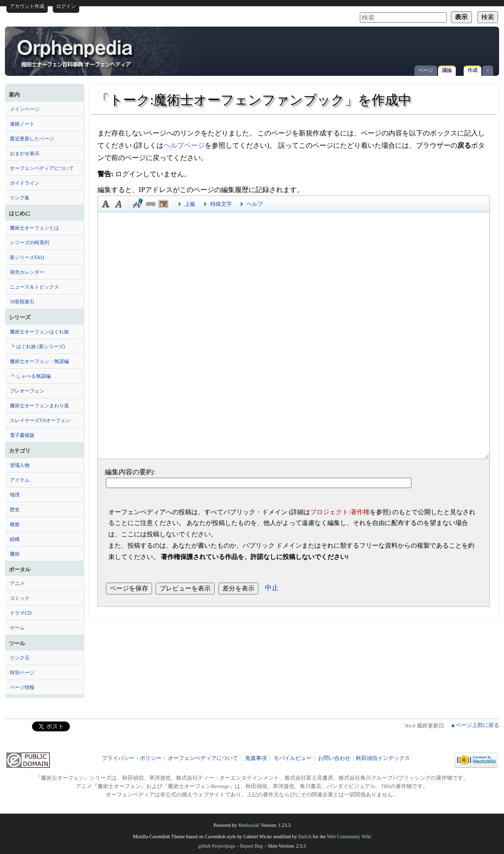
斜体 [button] (119, 204)
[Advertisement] (379, 46)
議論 (447, 70)
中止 (272, 588)
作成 (472, 70)
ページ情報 (22, 687)
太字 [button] (106, 204)
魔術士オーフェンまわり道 (39, 406)
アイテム (20, 480)
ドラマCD (21, 613)
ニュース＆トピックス (34, 287)
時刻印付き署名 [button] (138, 204)
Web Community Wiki (349, 837)
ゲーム (17, 628)
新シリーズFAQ (27, 257)
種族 (15, 524)
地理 (15, 495)
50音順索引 (22, 302)
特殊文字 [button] (221, 204)
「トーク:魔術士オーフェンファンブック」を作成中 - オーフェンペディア (76, 53)
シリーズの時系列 (30, 243)
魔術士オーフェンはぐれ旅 (39, 332)
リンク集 (20, 198)
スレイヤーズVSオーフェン (40, 420)
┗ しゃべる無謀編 (30, 376)
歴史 (15, 509)
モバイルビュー (293, 758)
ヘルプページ (184, 145)
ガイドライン (25, 183)
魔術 (15, 554)
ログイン (66, 6)
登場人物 (20, 465)
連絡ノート (22, 124)
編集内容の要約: (130, 472)
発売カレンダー (27, 272)
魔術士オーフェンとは (34, 228)
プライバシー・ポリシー (132, 758)
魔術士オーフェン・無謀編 (39, 361)
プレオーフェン (27, 391)
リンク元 (20, 658)
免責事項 (256, 758)
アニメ (17, 583)
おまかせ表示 (25, 153)
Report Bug (252, 846)
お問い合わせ (334, 758)
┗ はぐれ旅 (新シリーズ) (37, 346)
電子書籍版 (22, 435)
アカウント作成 (27, 6)
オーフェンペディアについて (42, 168)
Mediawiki (249, 825)
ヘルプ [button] (255, 204)
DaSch (305, 837)
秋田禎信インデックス (383, 758)
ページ (426, 70)
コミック (20, 598)
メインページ (25, 109)
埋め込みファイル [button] (163, 204)
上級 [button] (190, 204)
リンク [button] (151, 204)
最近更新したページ (32, 139)
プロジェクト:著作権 (340, 512)
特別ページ (22, 673)
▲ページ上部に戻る (475, 725)
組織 (15, 539)
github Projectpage (216, 846)
